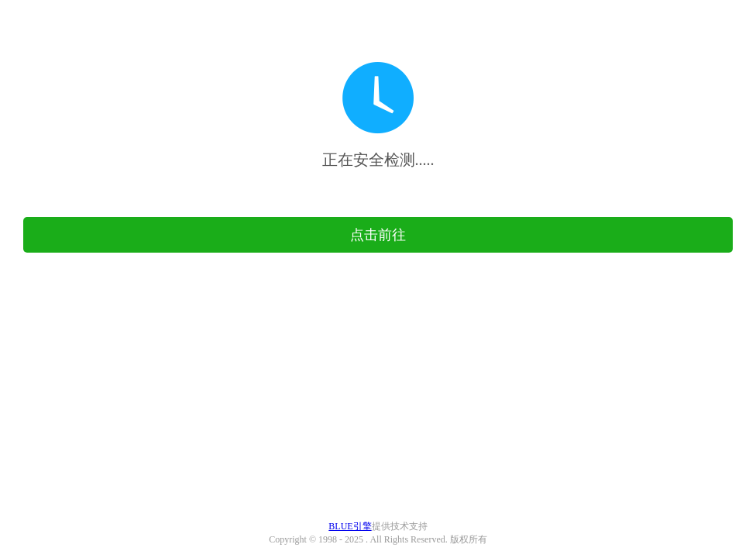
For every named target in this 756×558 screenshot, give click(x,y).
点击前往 (378, 235)
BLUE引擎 (350, 526)
